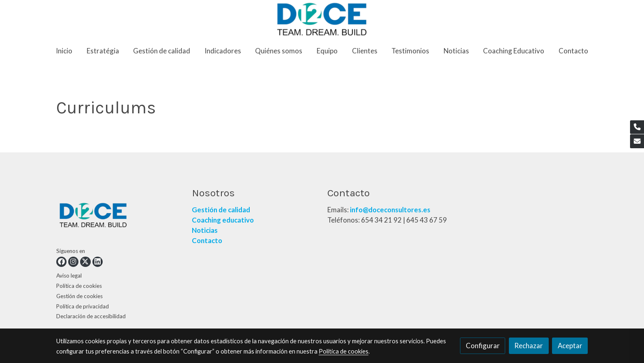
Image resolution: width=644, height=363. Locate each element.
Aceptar (570, 346)
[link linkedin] (98, 262)
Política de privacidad (83, 306)
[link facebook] (61, 262)
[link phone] (637, 127)
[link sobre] (119, 217)
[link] (322, 19)
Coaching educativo (223, 220)
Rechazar (529, 346)
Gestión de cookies (79, 296)
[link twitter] (85, 262)
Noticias (205, 230)
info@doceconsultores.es (390, 210)
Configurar (483, 346)
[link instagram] (73, 262)
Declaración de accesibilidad (91, 316)
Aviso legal (69, 276)
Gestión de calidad (221, 210)
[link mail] (637, 141)
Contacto (208, 240)
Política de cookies (79, 286)
